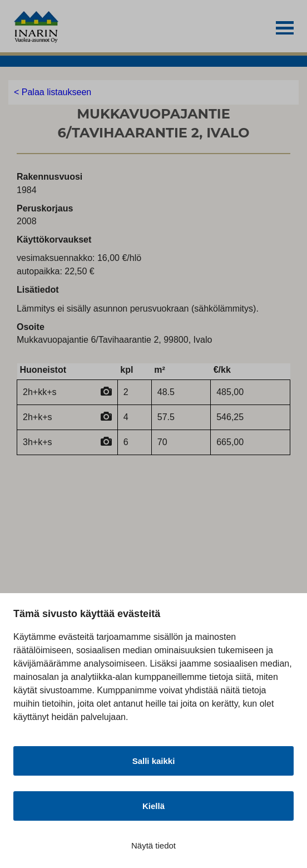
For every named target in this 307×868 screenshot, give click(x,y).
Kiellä (153, 806)
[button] (285, 28)
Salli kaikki (154, 761)
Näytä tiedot (153, 845)
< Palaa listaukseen (53, 92)
